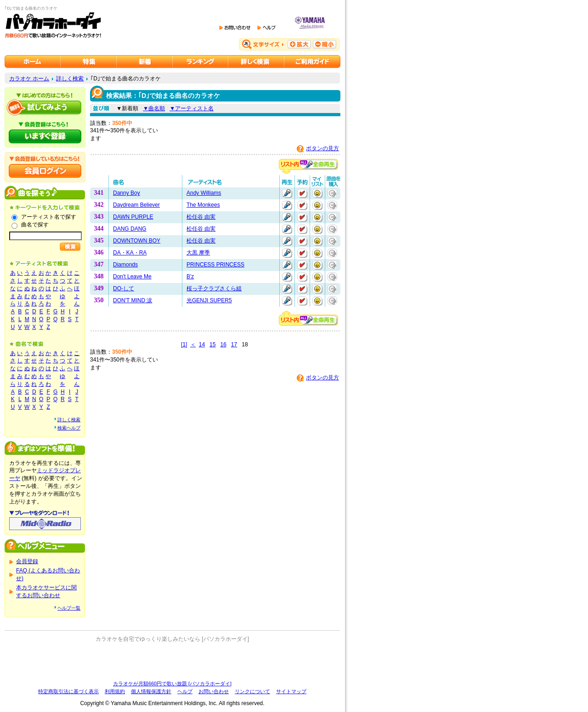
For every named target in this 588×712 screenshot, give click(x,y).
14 (202, 345)
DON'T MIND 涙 (133, 300)
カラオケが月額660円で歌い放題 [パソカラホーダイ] (172, 684)
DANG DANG (130, 229)
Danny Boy (127, 193)
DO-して (124, 288)
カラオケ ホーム (29, 79)
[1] (184, 345)
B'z (190, 277)
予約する (302, 193)
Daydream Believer (136, 205)
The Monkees (203, 205)
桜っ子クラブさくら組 (214, 288)
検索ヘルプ (69, 428)
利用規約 (115, 691)
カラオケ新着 (145, 62)
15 (212, 345)
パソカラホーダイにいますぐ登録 (45, 136)
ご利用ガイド (312, 62)
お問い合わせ (214, 691)
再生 (287, 193)
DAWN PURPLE (133, 217)
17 (234, 345)
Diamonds (125, 265)
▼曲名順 (154, 108)
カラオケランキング (201, 62)
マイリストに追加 (317, 193)
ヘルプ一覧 (69, 608)
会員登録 (27, 561)
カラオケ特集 (89, 62)
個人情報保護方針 (151, 691)
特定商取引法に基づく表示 (68, 691)
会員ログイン (45, 171)
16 (223, 345)
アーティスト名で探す (49, 217)
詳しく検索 (70, 79)
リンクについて (252, 691)
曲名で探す (35, 225)
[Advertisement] (172, 661)
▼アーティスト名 (192, 108)
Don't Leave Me (132, 277)
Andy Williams (204, 193)
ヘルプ (185, 691)
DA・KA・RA (130, 253)
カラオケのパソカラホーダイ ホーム (33, 62)
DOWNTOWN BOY (137, 241)
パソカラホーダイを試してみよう (45, 107)
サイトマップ (291, 691)
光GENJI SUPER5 (209, 300)
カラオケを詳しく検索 (256, 62)
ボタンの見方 (322, 148)
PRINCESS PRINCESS (215, 265)
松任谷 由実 (201, 217)
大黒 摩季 (198, 253)
